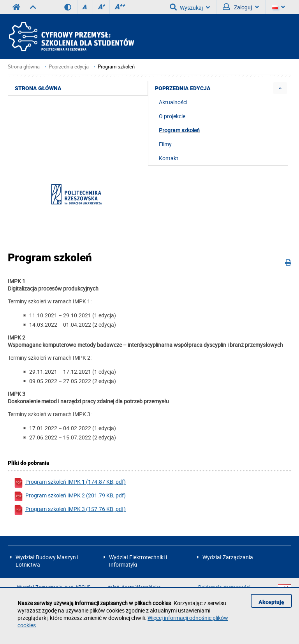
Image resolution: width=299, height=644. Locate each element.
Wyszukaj (190, 7)
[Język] (278, 7)
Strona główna (24, 67)
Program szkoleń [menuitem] (179, 130)
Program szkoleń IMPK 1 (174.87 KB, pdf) (70, 483)
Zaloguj (241, 7)
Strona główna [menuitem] (38, 88)
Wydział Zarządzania (228, 557)
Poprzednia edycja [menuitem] (183, 88)
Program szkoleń (116, 67)
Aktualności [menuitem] (173, 102)
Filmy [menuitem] (165, 144)
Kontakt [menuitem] (169, 158)
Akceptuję (271, 602)
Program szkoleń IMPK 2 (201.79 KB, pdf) (70, 496)
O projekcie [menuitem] (172, 116)
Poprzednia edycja (69, 67)
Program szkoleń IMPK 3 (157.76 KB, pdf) (70, 510)
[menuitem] (280, 88)
